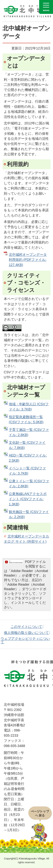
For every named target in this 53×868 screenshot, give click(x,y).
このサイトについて (26, 627)
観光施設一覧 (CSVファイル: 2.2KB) (29, 514)
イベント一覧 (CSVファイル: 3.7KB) (27, 471)
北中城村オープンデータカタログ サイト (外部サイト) (26, 539)
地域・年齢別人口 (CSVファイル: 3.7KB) (29, 407)
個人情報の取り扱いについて (26, 633)
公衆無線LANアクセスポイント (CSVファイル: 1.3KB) (28, 499)
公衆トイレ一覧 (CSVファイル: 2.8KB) (29, 484)
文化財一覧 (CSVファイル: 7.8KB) (27, 445)
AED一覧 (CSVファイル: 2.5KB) (28, 458)
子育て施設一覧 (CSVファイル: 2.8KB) (29, 432)
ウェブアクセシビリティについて (25, 640)
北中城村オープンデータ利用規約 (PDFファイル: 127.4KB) (28, 260)
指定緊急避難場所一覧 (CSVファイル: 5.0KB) (26, 419)
